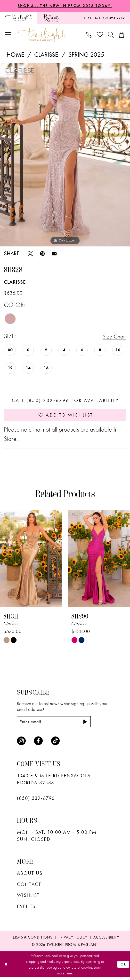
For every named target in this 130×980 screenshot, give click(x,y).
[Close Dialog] (6, 967)
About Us (30, 876)
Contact (29, 887)
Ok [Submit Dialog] (123, 967)
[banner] (42, 35)
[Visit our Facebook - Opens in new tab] (38, 744)
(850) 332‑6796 (36, 801)
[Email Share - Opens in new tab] (54, 254)
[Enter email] (56, 724)
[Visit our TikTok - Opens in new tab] (56, 744)
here (69, 976)
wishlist (28, 898)
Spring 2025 (86, 55)
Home (15, 55)
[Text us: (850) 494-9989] (104, 18)
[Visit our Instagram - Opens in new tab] (21, 744)
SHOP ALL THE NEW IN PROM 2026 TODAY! (65, 6)
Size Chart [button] (113, 337)
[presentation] (31, 561)
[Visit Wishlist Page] (100, 35)
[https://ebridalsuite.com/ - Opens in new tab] (51, 18)
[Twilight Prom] (19, 18)
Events (26, 909)
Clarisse (46, 55)
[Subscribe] (89, 724)
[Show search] (111, 35)
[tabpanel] (65, 155)
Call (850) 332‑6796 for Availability (66, 401)
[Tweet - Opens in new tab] (30, 254)
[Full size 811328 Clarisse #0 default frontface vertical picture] (65, 155)
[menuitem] (19, 18)
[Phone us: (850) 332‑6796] (89, 35)
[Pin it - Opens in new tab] (42, 254)
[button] (8, 35)
